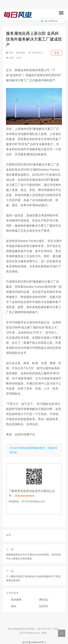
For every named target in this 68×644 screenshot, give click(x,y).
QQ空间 (44, 606)
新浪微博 (16, 600)
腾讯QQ (44, 600)
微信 (14, 606)
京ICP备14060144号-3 (34, 642)
